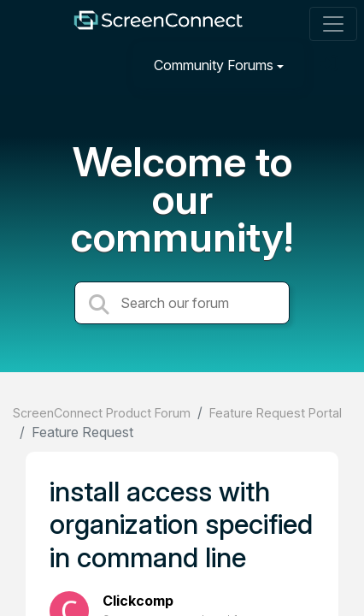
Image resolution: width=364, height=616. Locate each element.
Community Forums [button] (214, 65)
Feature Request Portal (276, 413)
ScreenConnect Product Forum (102, 413)
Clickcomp (138, 601)
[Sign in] (331, 65)
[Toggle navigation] (333, 24)
